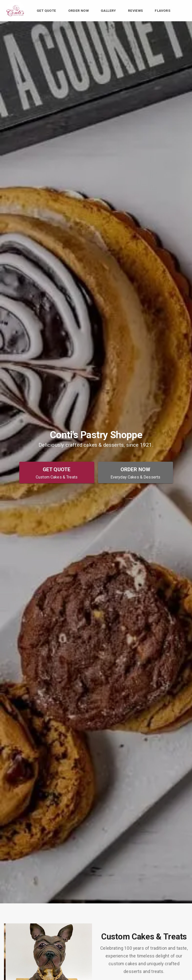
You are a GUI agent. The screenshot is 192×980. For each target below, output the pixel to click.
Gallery (108, 11)
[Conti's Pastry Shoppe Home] (15, 11)
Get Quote (46, 11)
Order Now (79, 11)
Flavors (162, 11)
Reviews (135, 11)
